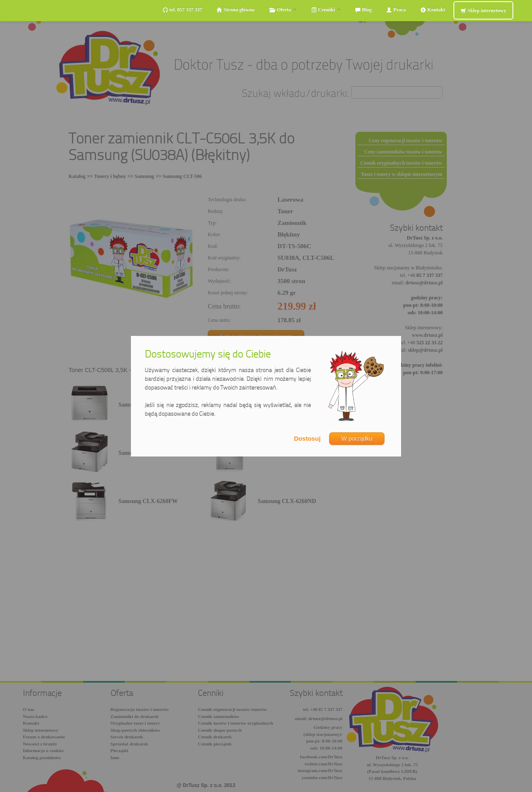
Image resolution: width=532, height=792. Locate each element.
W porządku (357, 439)
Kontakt (433, 10)
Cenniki (326, 10)
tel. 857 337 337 (182, 10)
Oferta (283, 10)
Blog (363, 10)
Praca (396, 10)
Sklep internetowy (483, 11)
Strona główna (235, 10)
